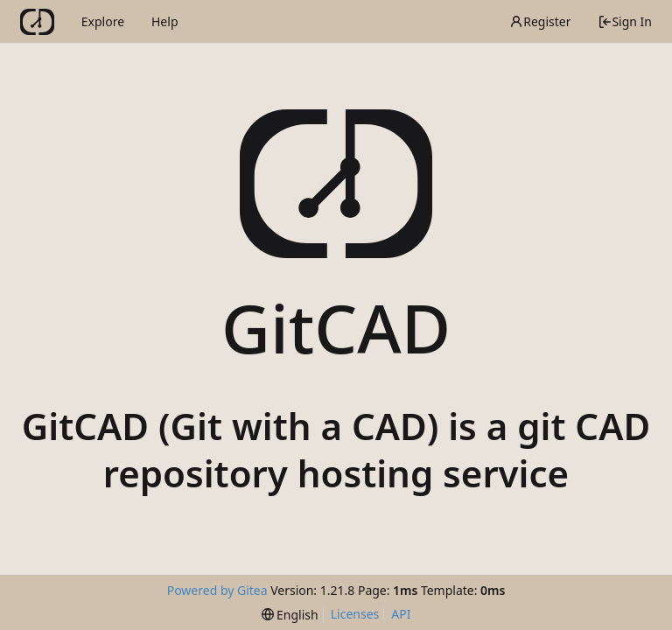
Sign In (625, 21)
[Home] (37, 22)
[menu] (290, 615)
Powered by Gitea (217, 590)
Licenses (355, 614)
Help (165, 21)
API (401, 614)
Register (540, 21)
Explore (103, 21)
